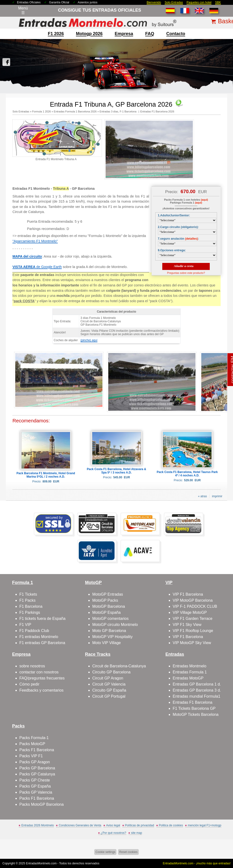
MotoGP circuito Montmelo (115, 625)
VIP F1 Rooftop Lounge (193, 631)
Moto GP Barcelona (109, 631)
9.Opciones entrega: (172, 250)
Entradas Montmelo (190, 666)
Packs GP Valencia (36, 792)
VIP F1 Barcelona (188, 594)
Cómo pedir (29, 684)
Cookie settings (105, 852)
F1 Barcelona (31, 606)
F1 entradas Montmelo (39, 637)
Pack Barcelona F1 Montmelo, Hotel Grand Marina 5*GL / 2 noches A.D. (46, 475)
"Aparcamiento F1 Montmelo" (35, 241)
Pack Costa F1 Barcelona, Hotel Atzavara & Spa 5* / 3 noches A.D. (117, 471)
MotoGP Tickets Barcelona (196, 714)
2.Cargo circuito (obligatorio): (178, 227)
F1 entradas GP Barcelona (42, 643)
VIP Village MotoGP (190, 612)
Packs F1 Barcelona (37, 750)
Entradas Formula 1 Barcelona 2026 (75, 111)
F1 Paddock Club (34, 631)
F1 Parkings (30, 612)
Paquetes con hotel (199, 2)
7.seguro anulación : (178, 239)
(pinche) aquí (89, 340)
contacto (176, 34)
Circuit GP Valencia (109, 684)
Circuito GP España (109, 690)
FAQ (150, 34)
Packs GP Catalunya (37, 774)
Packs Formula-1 (34, 738)
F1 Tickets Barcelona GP (194, 708)
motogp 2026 (89, 34)
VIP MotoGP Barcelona (193, 600)
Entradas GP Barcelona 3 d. (197, 690)
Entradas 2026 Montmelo (38, 825)
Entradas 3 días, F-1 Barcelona (118, 111)
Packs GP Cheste (35, 780)
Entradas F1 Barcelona (193, 702)
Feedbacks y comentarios (41, 690)
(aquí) (204, 200)
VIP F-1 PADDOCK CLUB (195, 606)
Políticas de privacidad (140, 825)
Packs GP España (35, 786)
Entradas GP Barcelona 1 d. (197, 684)
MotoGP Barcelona (109, 606)
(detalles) (191, 239)
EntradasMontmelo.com (41, 863)
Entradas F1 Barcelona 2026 (157, 111)
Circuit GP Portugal (109, 696)
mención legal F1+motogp (204, 825)
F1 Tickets (28, 594)
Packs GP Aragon (35, 762)
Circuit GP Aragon (108, 678)
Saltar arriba (221, 846)
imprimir (217, 496)
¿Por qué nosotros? (113, 833)
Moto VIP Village (107, 643)
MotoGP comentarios (110, 619)
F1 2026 (56, 34)
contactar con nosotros (39, 672)
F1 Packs (27, 600)
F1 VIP (25, 625)
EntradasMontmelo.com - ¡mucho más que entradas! (197, 863)
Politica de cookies (171, 825)
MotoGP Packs (105, 600)
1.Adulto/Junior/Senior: (174, 215)
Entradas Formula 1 (190, 672)
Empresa (124, 34)
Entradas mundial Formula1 (197, 696)
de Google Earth (37, 267)
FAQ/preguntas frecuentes (42, 678)
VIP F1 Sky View (187, 625)
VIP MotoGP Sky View (192, 643)
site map (136, 833)
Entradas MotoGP (188, 678)
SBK (218, 2)
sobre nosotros (32, 666)
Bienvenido (154, 2)
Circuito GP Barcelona (111, 672)
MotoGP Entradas (108, 594)
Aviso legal (113, 825)
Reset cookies (128, 852)
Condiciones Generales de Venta (80, 825)
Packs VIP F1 (31, 756)
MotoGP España (106, 612)
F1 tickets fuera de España (42, 619)
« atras (203, 496)
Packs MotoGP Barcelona (42, 804)
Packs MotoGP (32, 744)
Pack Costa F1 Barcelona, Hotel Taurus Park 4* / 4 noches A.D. (187, 474)
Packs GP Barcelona (37, 768)
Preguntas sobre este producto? (186, 273)
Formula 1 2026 (42, 111)
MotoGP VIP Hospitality (113, 637)
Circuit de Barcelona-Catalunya (119, 666)
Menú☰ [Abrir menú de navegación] (23, 10)
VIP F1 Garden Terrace (193, 619)
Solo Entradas (174, 2)
